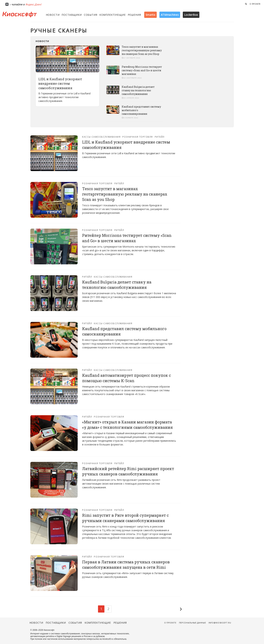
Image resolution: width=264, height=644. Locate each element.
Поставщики (72, 15)
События (91, 15)
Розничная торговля (138, 137)
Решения (134, 15)
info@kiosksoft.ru (220, 623)
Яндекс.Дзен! (33, 4)
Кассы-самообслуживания (101, 137)
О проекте (255, 4)
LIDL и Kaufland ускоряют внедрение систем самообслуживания (60, 83)
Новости (53, 15)
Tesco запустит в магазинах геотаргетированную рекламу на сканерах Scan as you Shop (142, 50)
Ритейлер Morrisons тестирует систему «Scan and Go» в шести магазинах (142, 70)
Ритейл (160, 137)
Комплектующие (113, 15)
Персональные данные (193, 623)
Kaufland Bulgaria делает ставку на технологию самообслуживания (138, 90)
